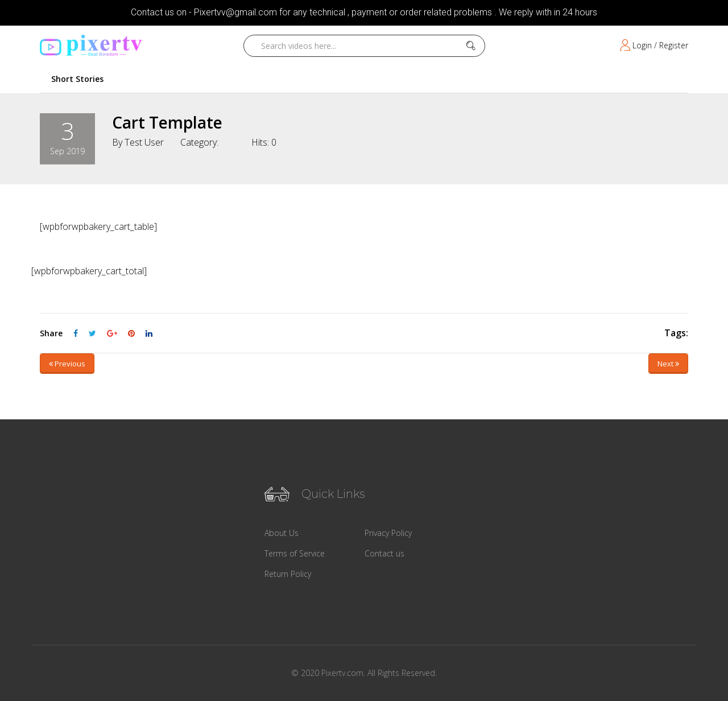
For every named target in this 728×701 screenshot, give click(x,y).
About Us (282, 533)
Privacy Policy (388, 533)
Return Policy (288, 574)
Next (668, 364)
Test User (144, 142)
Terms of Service (295, 553)
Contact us (384, 553)
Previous (67, 364)
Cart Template (167, 122)
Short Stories (77, 79)
